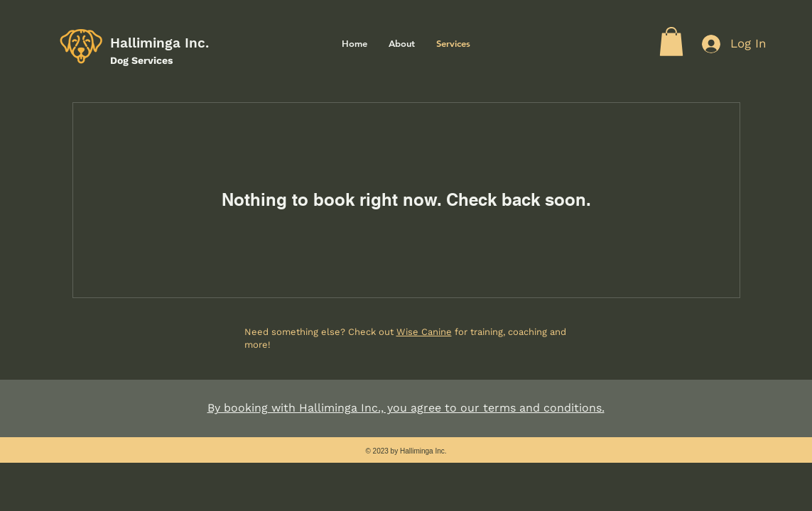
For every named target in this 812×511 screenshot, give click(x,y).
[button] (671, 42)
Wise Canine (424, 332)
